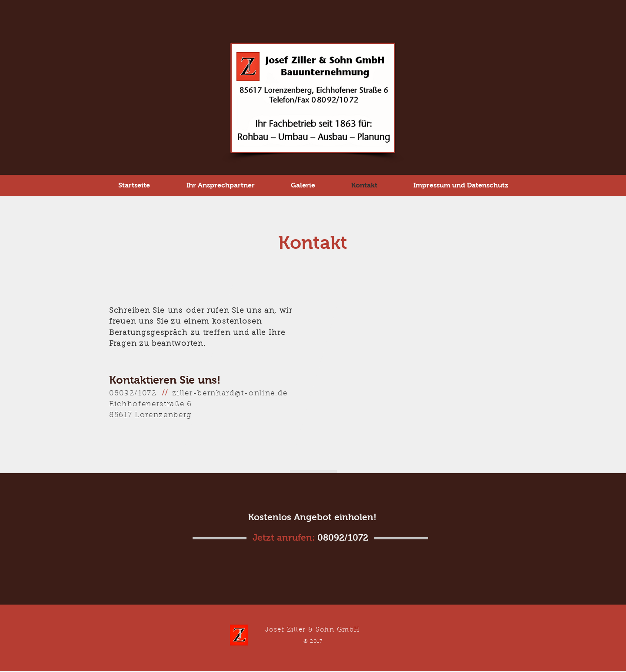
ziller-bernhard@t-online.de (230, 393)
